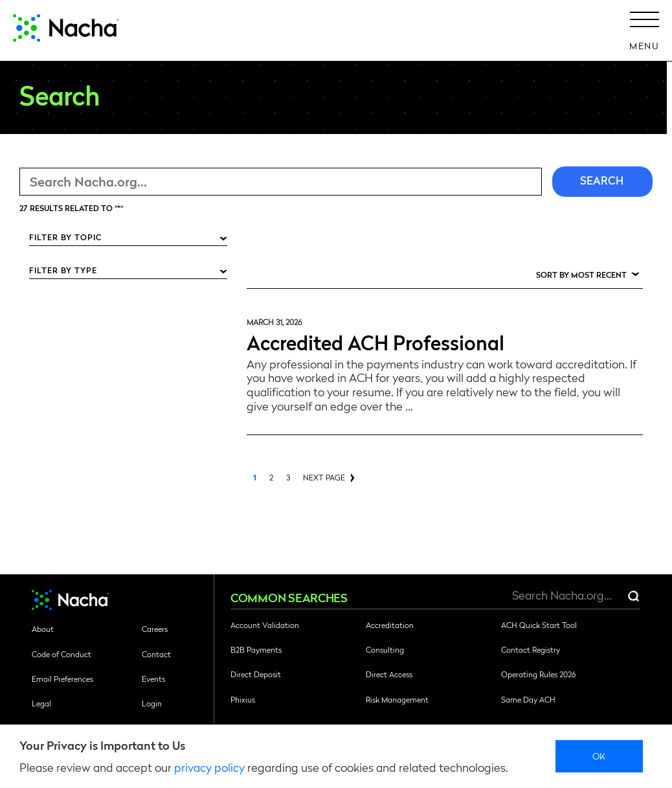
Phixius (243, 699)
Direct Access (389, 674)
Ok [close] (599, 756)
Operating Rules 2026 (538, 674)
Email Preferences (62, 679)
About (43, 629)
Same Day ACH (528, 699)
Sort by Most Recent (581, 275)
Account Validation (265, 625)
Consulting (385, 649)
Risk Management (397, 699)
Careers (155, 629)
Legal (41, 703)
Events (153, 679)
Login (152, 703)
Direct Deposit (256, 674)
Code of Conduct (62, 654)
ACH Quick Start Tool (539, 625)
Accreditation (390, 625)
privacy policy (209, 767)
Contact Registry (531, 649)
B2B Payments (256, 649)
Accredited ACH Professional (375, 342)
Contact (156, 654)
